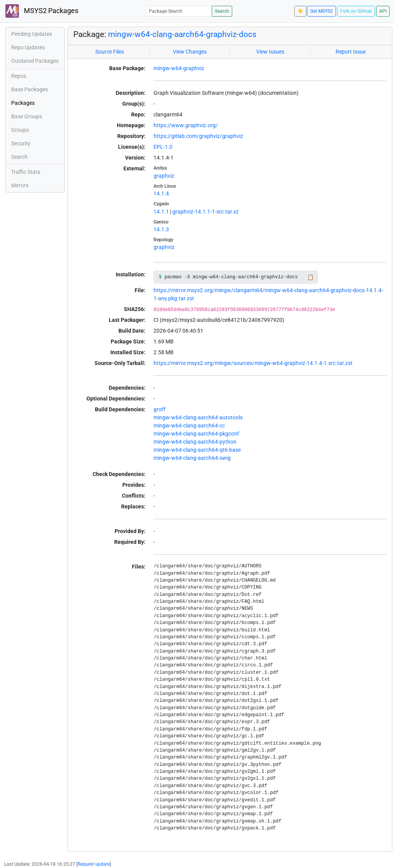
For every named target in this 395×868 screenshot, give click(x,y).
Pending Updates (32, 34)
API (383, 11)
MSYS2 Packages (42, 11)
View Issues (270, 52)
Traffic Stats (26, 172)
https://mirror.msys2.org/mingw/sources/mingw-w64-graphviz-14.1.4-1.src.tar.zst (253, 363)
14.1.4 (161, 193)
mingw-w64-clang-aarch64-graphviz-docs (182, 34)
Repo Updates (28, 47)
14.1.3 (161, 229)
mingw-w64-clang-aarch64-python (195, 442)
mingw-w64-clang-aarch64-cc (189, 426)
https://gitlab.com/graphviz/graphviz (198, 136)
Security (21, 143)
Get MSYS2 (322, 11)
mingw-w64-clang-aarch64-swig (192, 458)
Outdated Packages (35, 61)
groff (160, 409)
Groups (20, 130)
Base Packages (30, 89)
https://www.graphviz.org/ (186, 125)
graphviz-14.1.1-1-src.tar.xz (206, 212)
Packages (23, 103)
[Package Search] (179, 11)
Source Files (110, 52)
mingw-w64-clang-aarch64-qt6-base (197, 450)
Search (222, 11)
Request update (94, 864)
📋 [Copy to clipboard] (310, 277)
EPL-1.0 (163, 147)
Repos (19, 76)
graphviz (164, 176)
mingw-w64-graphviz (179, 68)
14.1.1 (161, 212)
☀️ (300, 11)
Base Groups (27, 116)
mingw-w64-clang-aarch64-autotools (198, 417)
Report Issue (351, 52)
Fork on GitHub (356, 11)
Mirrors (20, 185)
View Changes (190, 52)
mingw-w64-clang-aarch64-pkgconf (196, 434)
